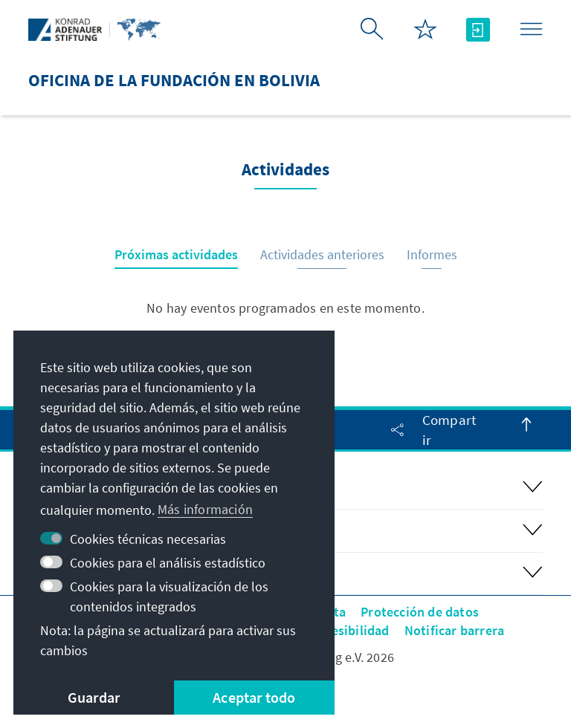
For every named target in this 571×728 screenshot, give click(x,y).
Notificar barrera (454, 630)
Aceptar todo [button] (254, 697)
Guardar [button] (94, 697)
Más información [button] (205, 509)
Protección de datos (420, 612)
